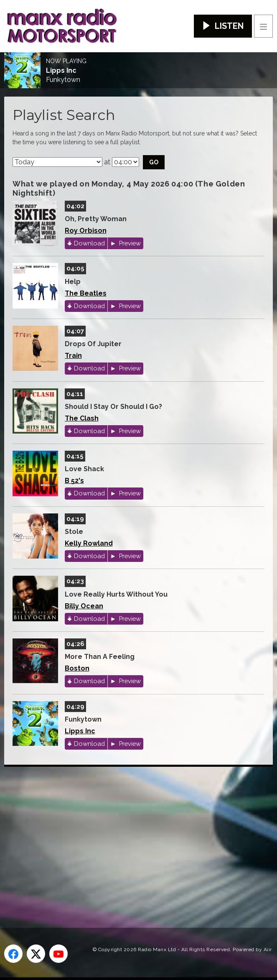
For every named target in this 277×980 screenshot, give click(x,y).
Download (89, 243)
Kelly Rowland (89, 543)
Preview (129, 243)
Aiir (268, 949)
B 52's (74, 481)
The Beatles (86, 293)
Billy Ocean (84, 606)
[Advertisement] (141, 834)
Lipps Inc (61, 71)
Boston (77, 668)
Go (154, 162)
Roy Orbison (86, 231)
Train (73, 356)
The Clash (82, 418)
